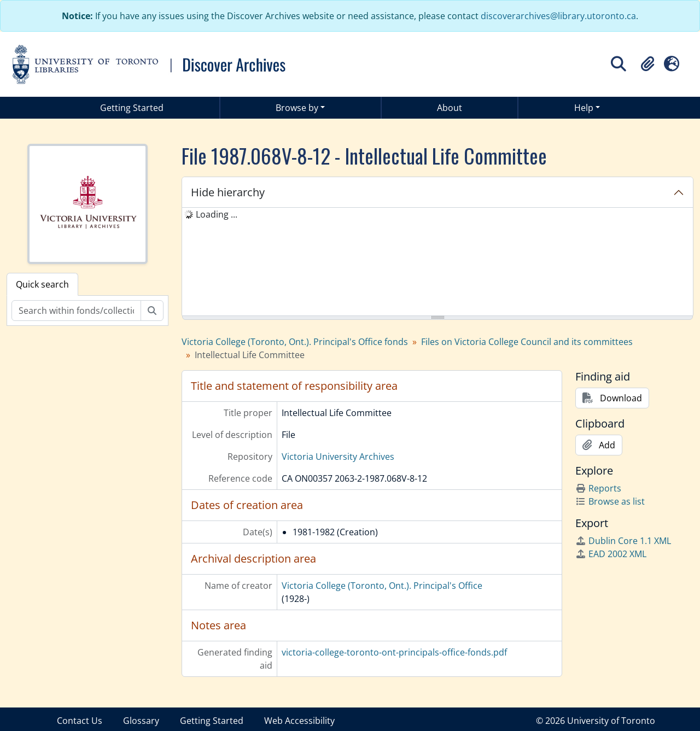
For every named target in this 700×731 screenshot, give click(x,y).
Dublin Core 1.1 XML (623, 541)
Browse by (297, 108)
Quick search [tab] (42, 284)
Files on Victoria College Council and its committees (527, 342)
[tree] (437, 262)
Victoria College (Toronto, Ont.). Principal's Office (382, 586)
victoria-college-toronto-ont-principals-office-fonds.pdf (394, 652)
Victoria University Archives (338, 457)
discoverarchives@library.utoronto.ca (558, 16)
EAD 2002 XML (611, 554)
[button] (647, 64)
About (450, 108)
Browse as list (610, 501)
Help (584, 108)
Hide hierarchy (228, 192)
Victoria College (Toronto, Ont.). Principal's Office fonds (295, 342)
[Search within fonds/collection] (76, 311)
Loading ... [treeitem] (217, 214)
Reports (598, 488)
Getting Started (132, 108)
